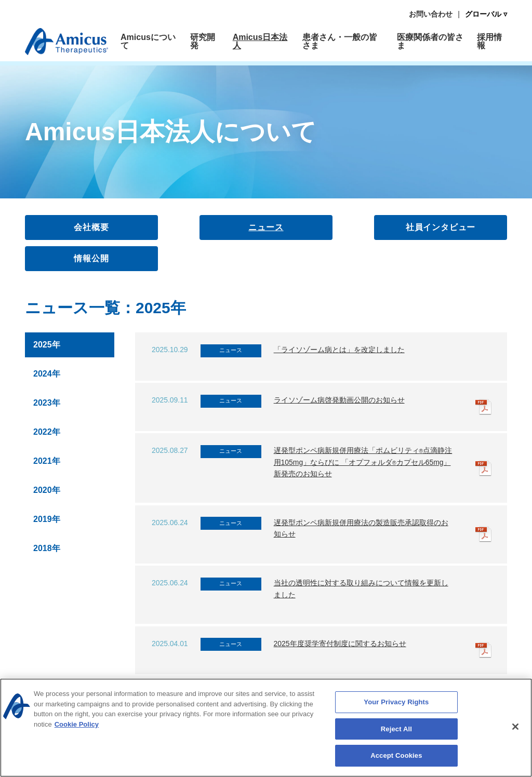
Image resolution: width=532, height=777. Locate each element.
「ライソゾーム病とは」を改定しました (339, 350)
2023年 (47, 403)
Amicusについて (148, 41)
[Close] (515, 729)
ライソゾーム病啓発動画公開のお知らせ (339, 400)
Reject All (396, 731)
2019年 (47, 519)
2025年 (47, 345)
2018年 (47, 548)
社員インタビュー (441, 227)
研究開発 (203, 41)
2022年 (47, 432)
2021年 (47, 461)
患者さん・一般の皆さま (340, 41)
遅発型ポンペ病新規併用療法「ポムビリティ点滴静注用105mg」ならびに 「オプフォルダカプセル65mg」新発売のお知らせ (363, 462)
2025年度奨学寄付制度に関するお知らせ (340, 644)
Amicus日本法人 (260, 41)
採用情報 (489, 41)
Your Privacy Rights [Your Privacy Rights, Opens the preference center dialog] (396, 705)
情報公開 (91, 258)
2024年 (47, 374)
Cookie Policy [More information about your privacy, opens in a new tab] (77, 726)
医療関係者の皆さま (430, 41)
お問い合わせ (431, 14)
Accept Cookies (396, 758)
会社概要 (91, 227)
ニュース (266, 227)
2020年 (47, 490)
